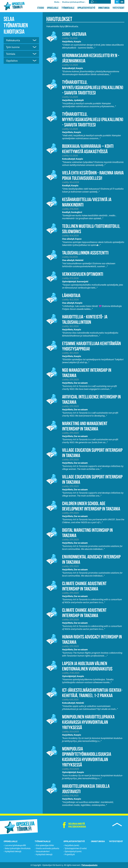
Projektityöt (70, 854)
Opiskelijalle (53, 8)
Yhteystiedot (118, 8)
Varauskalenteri (43, 851)
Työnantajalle (68, 8)
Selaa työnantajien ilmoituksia (18, 848)
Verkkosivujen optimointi (83, 274)
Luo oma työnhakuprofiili (15, 845)
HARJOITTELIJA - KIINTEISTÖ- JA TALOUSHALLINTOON (85, 319)
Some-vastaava (74, 34)
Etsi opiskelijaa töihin (45, 845)
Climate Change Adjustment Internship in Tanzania (84, 586)
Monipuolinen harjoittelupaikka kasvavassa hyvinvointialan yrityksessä (88, 722)
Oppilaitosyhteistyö (86, 8)
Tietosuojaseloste (89, 865)
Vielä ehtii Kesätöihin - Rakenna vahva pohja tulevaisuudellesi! (93, 175)
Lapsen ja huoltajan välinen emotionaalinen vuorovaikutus (87, 666)
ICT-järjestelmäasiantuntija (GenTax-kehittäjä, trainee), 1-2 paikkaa (92, 693)
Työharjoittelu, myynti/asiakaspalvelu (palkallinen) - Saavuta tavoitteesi (93, 87)
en (122, 2)
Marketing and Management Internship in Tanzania (85, 426)
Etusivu (41, 8)
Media (57, 2)
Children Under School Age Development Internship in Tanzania (91, 506)
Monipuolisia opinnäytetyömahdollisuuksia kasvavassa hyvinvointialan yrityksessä (87, 757)
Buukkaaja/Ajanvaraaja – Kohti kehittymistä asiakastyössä (88, 149)
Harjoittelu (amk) (72, 845)
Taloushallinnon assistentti (85, 253)
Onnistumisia (104, 8)
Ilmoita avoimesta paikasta (48, 848)
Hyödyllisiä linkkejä (13, 851)
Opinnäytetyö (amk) (73, 851)
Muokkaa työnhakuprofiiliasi (73, 2)
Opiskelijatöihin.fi (14, 6)
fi (117, 2)
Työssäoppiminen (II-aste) (76, 848)
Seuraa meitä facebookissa (77, 825)
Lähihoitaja (71, 295)
